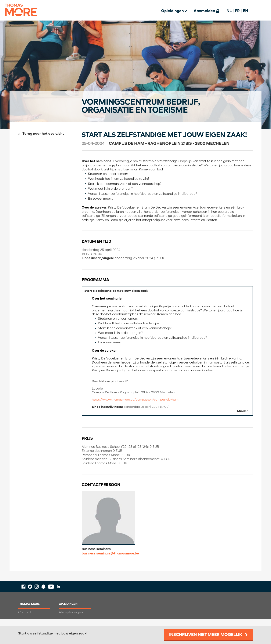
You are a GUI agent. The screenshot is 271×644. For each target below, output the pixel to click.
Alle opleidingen (71, 619)
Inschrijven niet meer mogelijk (206, 635)
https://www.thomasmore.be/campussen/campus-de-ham (138, 406)
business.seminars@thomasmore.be (110, 560)
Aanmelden (204, 11)
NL (229, 11)
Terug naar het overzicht (43, 134)
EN (245, 11)
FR (237, 11)
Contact (25, 619)
